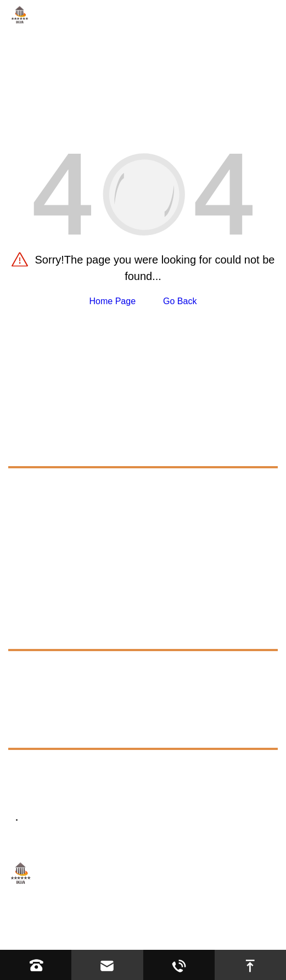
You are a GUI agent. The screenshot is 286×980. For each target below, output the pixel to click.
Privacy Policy (117, 934)
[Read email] (107, 965)
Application (37, 610)
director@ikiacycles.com (106, 795)
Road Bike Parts (51, 503)
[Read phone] (36, 965)
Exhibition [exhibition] (38, 686)
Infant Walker (44, 543)
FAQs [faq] (30, 666)
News (21, 709)
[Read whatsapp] (179, 965)
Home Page (113, 301)
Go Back (180, 301)
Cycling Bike (43, 483)
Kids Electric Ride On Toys (70, 562)
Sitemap (67, 934)
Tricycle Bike (43, 523)
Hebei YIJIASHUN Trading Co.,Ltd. (147, 920)
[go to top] (250, 965)
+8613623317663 (82, 768)
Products (33, 452)
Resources (36, 634)
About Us (31, 585)
